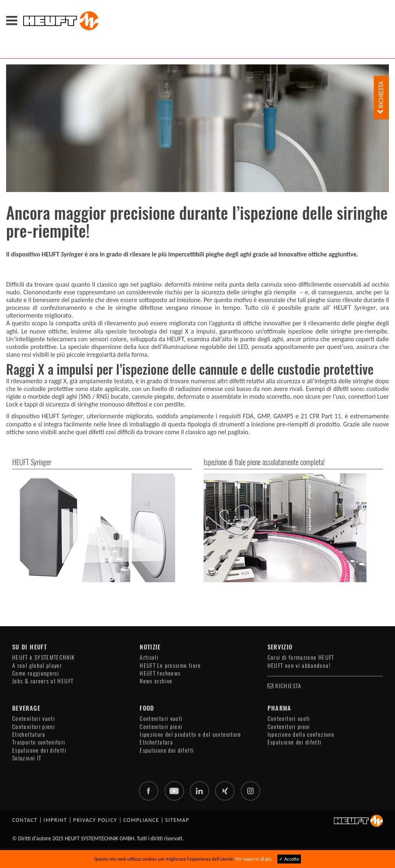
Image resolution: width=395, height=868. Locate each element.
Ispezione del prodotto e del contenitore (190, 734)
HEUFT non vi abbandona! (299, 666)
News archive (156, 681)
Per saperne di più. (254, 859)
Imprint (55, 820)
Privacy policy (95, 820)
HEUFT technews (160, 673)
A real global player (37, 666)
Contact (25, 820)
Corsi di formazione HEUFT (301, 657)
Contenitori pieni (34, 727)
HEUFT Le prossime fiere (170, 666)
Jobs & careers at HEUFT (43, 681)
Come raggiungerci (36, 673)
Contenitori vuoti (34, 719)
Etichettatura (29, 734)
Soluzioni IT (27, 758)
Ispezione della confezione (301, 734)
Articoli (149, 657)
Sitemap (177, 820)
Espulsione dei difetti (39, 750)
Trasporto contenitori (39, 742)
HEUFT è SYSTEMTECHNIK (44, 657)
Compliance (141, 820)
